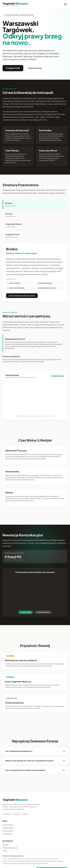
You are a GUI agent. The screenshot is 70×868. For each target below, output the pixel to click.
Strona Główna (8, 825)
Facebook (6, 814)
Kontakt (5, 845)
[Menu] (65, 4)
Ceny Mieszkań (8, 831)
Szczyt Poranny (26, 612)
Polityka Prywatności (10, 848)
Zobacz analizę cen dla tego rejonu (22, 296)
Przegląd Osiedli (13, 68)
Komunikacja (7, 834)
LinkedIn (25, 814)
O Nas (5, 851)
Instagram (16, 814)
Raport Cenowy (35, 68)
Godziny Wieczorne (43, 612)
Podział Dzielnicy (8, 828)
